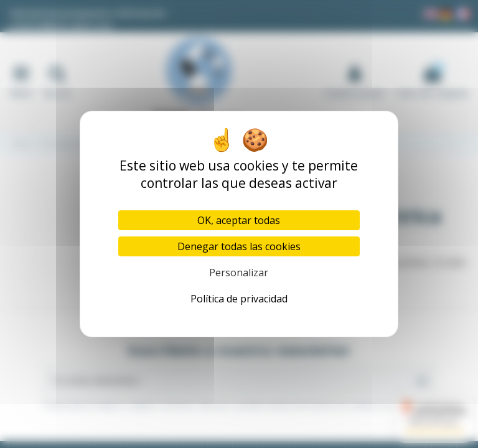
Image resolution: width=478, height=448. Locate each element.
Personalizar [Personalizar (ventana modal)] (239, 273)
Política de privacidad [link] (239, 299)
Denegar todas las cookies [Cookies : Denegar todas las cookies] (239, 246)
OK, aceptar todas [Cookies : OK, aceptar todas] (239, 220)
